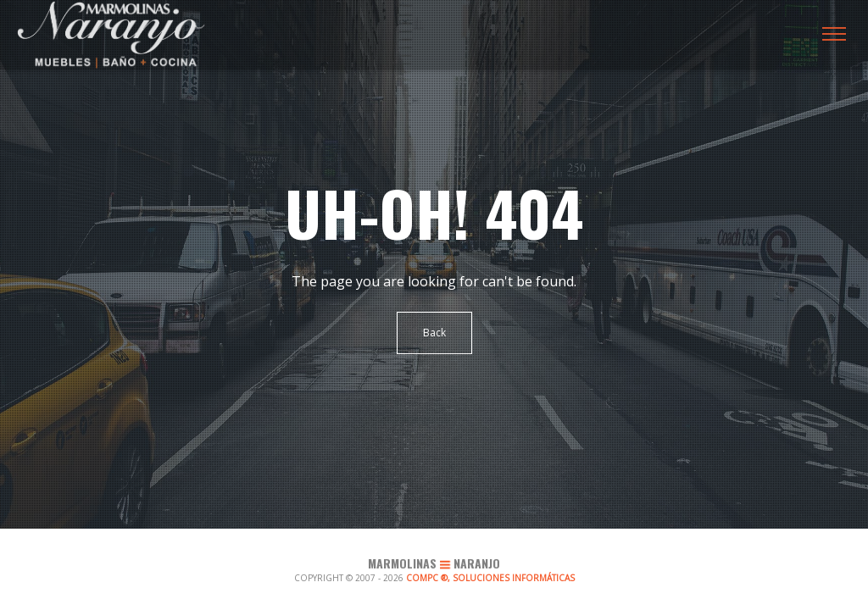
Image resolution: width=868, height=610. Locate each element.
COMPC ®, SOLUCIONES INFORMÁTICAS (490, 578)
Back (434, 333)
